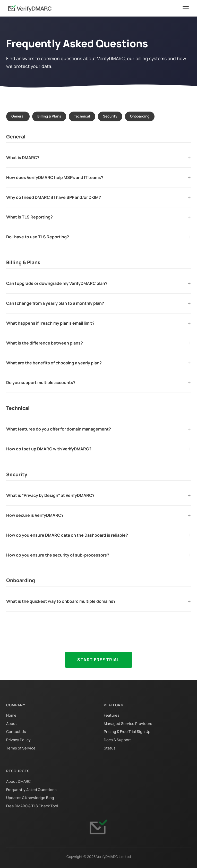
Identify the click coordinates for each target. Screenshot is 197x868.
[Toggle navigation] (186, 8)
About (12, 724)
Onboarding (140, 116)
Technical (82, 116)
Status (110, 748)
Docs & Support (117, 740)
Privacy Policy (18, 740)
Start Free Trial (98, 660)
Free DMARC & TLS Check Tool (32, 806)
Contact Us (16, 732)
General (18, 116)
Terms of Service (21, 748)
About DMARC (18, 781)
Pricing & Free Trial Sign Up (127, 732)
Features (112, 715)
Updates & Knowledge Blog (30, 798)
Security (110, 116)
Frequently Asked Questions (31, 790)
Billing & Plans (49, 116)
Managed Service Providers (128, 724)
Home (11, 715)
